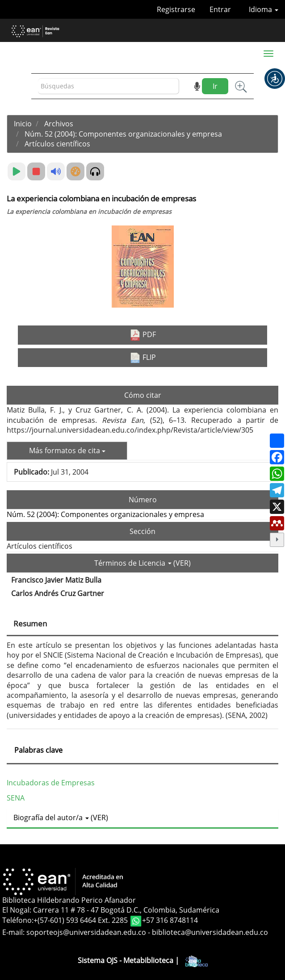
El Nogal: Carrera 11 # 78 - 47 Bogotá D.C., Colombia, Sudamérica (111, 910)
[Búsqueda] (109, 86)
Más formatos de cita (67, 450)
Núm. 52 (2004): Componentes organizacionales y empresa (123, 134)
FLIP (143, 358)
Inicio (23, 124)
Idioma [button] (264, 9)
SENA (16, 798)
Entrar (220, 9)
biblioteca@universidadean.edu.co (210, 932)
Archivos (59, 124)
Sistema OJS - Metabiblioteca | (143, 960)
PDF (143, 335)
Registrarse (176, 9)
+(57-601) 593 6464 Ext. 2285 (82, 921)
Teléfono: (18, 921)
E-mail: (14, 932)
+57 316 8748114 (170, 921)
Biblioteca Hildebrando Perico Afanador (69, 900)
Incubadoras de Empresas (51, 783)
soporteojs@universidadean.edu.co (86, 932)
